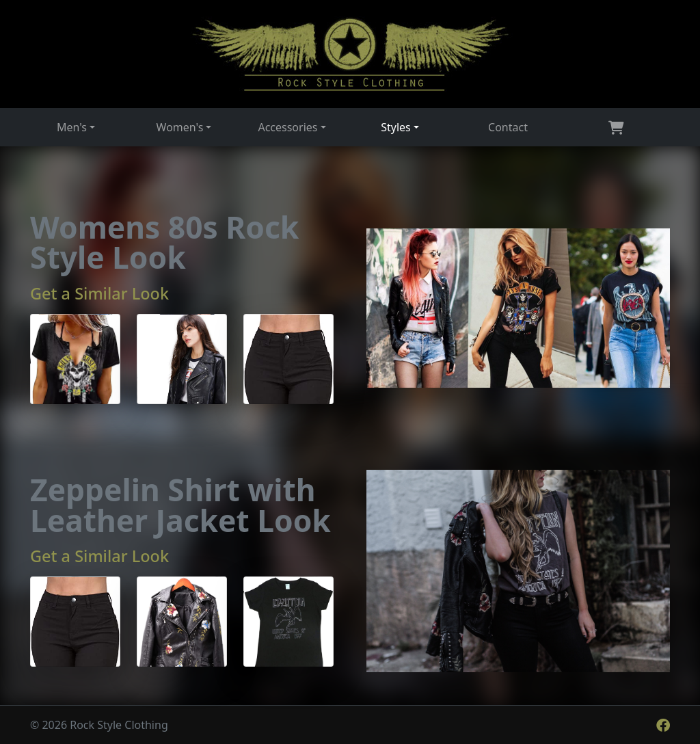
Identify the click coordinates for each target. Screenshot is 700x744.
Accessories (287, 127)
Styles (396, 127)
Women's (180, 127)
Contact (508, 127)
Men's (72, 127)
